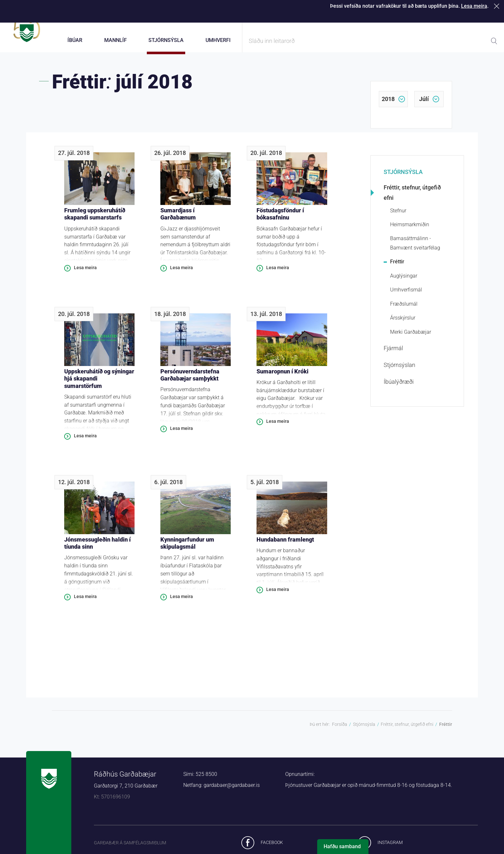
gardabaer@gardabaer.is (232, 790)
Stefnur (398, 215)
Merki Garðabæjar (411, 336)
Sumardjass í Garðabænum (178, 219)
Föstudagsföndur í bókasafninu (280, 219)
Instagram (390, 847)
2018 (388, 104)
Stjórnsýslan (399, 370)
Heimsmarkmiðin (410, 229)
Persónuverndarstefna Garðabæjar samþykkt (190, 380)
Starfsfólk (392, 19)
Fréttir (397, 266)
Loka (498, 6)
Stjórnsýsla (403, 177)
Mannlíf (116, 40)
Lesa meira (474, 6)
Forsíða (340, 729)
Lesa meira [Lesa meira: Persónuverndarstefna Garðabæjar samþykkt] (181, 433)
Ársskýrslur (403, 323)
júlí (424, 104)
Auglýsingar (404, 281)
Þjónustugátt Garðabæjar (282, 19)
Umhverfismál (406, 295)
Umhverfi (218, 40)
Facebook (272, 847)
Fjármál (393, 353)
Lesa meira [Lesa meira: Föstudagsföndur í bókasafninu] (278, 272)
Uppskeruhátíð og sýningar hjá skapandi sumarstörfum (99, 383)
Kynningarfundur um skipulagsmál (187, 548)
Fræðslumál (404, 309)
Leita (494, 41)
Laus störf (441, 19)
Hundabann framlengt (285, 544)
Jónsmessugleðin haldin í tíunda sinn (97, 548)
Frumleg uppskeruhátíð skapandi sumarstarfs (95, 219)
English (487, 19)
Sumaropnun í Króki (282, 376)
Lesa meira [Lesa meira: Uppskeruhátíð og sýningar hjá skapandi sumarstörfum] (85, 441)
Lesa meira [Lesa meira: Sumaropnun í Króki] (278, 426)
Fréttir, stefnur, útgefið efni (412, 197)
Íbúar (75, 40)
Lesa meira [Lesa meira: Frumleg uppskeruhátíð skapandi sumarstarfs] (85, 272)
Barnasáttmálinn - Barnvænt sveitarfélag (415, 248)
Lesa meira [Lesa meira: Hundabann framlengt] (278, 594)
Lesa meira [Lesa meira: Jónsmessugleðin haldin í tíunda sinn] (85, 601)
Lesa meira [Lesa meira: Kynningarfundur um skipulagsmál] (181, 601)
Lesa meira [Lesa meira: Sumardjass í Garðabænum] (181, 272)
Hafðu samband (342, 846)
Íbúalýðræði (399, 386)
